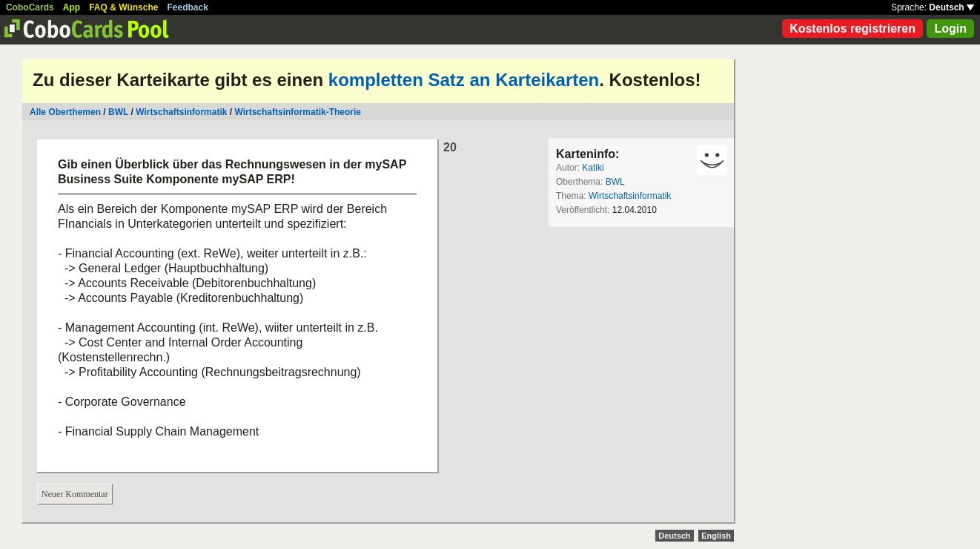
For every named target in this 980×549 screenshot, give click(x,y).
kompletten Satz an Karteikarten (464, 80)
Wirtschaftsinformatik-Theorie (298, 112)
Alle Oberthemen (65, 112)
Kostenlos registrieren (852, 29)
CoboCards (30, 7)
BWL (118, 112)
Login (950, 29)
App (72, 7)
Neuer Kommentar (75, 494)
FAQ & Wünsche (123, 7)
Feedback (188, 7)
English (716, 536)
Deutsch (951, 7)
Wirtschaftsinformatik (181, 112)
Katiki (593, 168)
